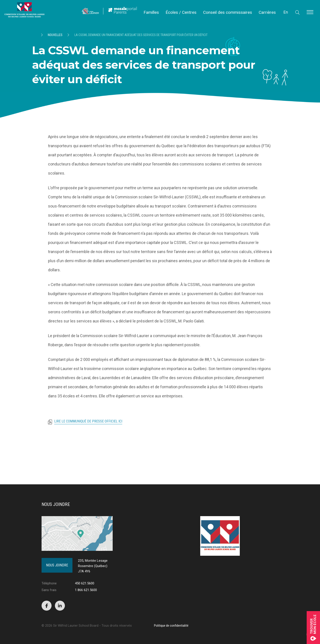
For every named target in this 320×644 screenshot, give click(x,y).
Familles (151, 12)
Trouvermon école (313, 628)
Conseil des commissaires (228, 12)
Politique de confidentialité (171, 626)
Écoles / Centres (181, 12)
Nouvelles (55, 35)
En (286, 12)
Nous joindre (57, 565)
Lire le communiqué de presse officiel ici (88, 424)
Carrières (267, 12)
